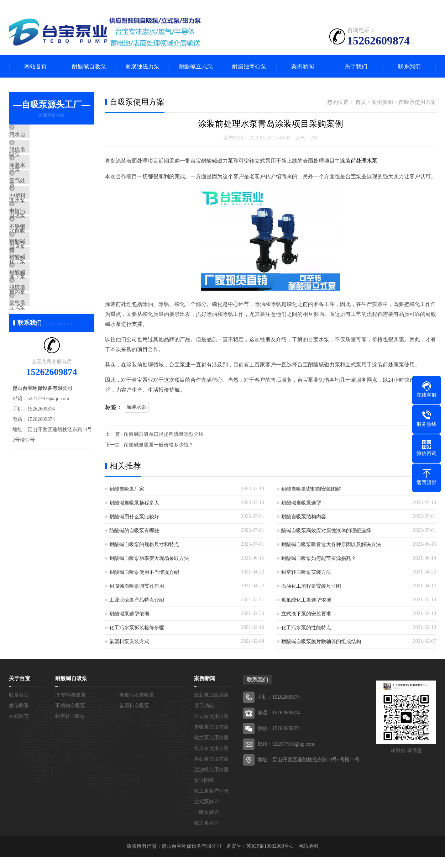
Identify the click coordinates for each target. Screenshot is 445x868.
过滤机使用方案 (211, 770)
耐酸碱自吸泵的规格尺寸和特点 (144, 545)
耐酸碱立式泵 (196, 67)
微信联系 (19, 706)
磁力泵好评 (206, 823)
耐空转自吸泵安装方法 (306, 573)
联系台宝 (19, 695)
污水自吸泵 (39, 136)
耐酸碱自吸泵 (89, 67)
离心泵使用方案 (211, 759)
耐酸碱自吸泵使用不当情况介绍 (144, 573)
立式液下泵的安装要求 (306, 614)
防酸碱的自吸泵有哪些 (134, 531)
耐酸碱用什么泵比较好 (134, 517)
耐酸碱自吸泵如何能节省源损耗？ (319, 559)
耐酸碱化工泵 (42, 283)
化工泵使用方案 (211, 749)
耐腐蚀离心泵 (249, 67)
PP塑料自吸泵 (42, 220)
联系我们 (409, 67)
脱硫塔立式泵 (42, 346)
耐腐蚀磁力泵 (142, 67)
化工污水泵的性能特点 (306, 628)
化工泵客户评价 (211, 791)
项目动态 (204, 706)
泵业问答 (204, 781)
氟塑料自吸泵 (134, 706)
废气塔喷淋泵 (42, 367)
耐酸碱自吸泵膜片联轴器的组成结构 (321, 642)
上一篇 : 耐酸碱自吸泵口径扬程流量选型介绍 (154, 435)
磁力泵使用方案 (211, 738)
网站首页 (36, 67)
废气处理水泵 (42, 199)
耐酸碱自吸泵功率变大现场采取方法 (149, 559)
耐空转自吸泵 (70, 717)
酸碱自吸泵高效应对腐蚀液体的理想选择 (326, 531)
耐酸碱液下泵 (42, 304)
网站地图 (308, 846)
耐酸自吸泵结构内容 (304, 517)
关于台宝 (20, 679)
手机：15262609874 (279, 697)
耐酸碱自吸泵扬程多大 (134, 503)
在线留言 (19, 717)
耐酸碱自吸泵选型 (301, 503)
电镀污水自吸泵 (44, 241)
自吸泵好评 (206, 813)
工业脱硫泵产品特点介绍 (137, 600)
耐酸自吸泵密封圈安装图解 (311, 489)
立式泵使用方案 (211, 717)
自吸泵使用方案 (417, 103)
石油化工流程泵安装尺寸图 (311, 586)
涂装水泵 (36, 178)
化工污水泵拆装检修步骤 (137, 628)
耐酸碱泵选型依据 (129, 614)
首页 (361, 103)
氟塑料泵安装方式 (129, 642)
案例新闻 (303, 67)
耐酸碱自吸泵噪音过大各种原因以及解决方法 (331, 545)
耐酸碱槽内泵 (42, 325)
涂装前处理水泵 (359, 162)
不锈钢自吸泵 (42, 262)
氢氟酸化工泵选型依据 (306, 600)
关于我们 (356, 67)
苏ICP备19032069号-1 (270, 846)
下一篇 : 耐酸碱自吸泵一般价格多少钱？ (149, 445)
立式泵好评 (206, 802)
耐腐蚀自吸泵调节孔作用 (137, 586)
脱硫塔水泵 (39, 157)
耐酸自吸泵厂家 (127, 489)
